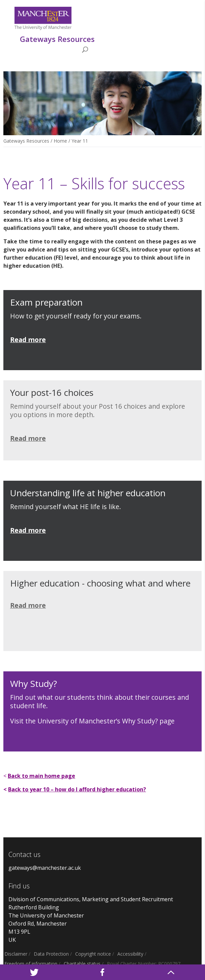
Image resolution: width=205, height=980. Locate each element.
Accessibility (130, 954)
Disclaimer (16, 954)
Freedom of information (31, 964)
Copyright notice (93, 954)
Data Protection (51, 954)
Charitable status (82, 964)
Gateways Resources (26, 141)
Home (60, 141)
